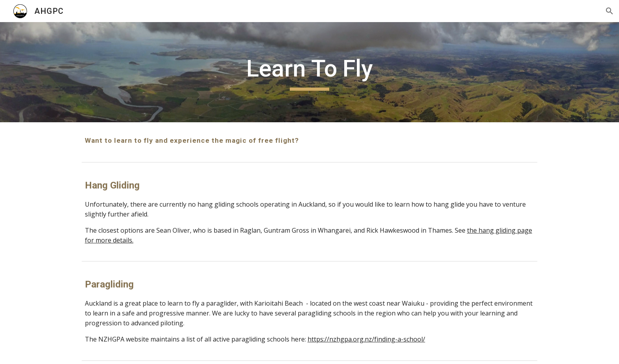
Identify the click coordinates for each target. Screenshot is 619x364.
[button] (610, 11)
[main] (309, 72)
